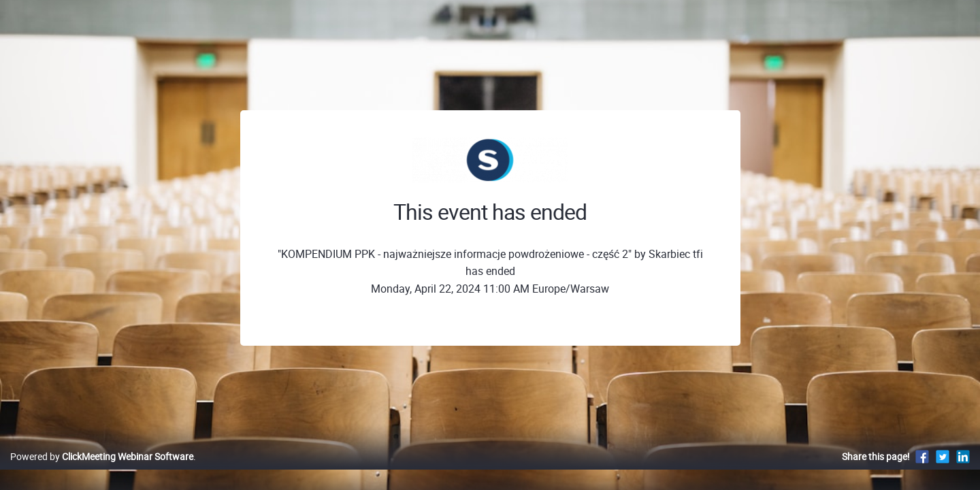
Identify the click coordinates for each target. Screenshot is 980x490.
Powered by (102, 471)
